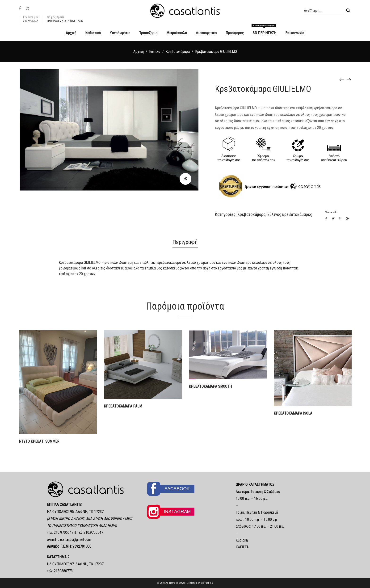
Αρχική (139, 52)
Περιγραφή (185, 242)
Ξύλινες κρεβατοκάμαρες (290, 214)
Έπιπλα (155, 52)
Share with (331, 212)
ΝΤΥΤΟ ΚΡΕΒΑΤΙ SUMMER (39, 441)
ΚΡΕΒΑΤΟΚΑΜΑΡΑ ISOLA (293, 413)
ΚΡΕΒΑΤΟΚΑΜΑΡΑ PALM (123, 406)
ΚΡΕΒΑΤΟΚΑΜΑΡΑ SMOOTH (210, 386)
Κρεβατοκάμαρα (178, 52)
